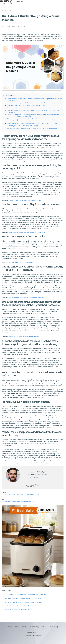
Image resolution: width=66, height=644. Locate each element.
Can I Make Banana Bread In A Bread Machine (18, 501)
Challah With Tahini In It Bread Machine (18, 610)
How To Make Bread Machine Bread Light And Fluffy (27, 232)
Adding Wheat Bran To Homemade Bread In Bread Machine (25, 594)
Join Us (44, 627)
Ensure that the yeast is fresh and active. (22, 108)
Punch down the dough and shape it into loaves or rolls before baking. (32, 123)
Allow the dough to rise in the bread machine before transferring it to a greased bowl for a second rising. (33, 120)
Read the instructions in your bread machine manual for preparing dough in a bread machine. (35, 100)
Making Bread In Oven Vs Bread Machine (23, 262)
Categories (19, 1)
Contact (24, 627)
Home (10, 627)
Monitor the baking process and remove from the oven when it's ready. (32, 128)
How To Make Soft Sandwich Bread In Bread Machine (23, 606)
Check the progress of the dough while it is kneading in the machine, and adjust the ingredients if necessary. (33, 116)
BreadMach (33, 632)
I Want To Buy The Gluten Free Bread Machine (25, 200)
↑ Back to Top (53, 627)
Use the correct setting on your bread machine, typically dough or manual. (33, 111)
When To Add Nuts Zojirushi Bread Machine (24, 337)
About (17, 627)
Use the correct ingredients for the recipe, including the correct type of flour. (34, 103)
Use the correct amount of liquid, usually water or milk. (26, 105)
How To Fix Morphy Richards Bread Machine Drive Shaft (23, 602)
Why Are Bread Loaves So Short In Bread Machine (26, 298)
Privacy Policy (34, 627)
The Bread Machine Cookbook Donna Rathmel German (23, 598)
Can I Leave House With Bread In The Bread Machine (20, 494)
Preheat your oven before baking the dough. (23, 126)
